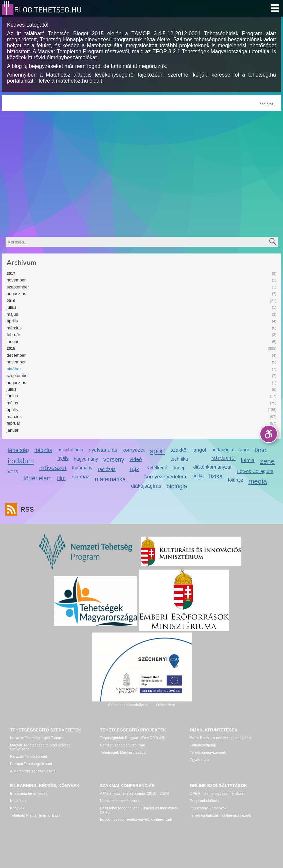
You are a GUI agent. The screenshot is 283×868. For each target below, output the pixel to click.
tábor (244, 450)
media (258, 481)
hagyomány (86, 459)
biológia (177, 486)
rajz (134, 469)
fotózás (43, 450)
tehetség (18, 450)
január (13, 342)
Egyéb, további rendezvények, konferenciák (136, 819)
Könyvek (17, 808)
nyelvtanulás (103, 450)
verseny (114, 460)
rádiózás (106, 469)
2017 (11, 273)
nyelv (63, 458)
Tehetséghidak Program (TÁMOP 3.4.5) (133, 738)
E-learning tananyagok (29, 793)
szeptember (18, 287)
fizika (216, 476)
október (14, 369)
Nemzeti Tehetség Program (122, 745)
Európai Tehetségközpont (31, 764)
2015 (11, 348)
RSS (26, 509)
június (12, 396)
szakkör (179, 450)
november (16, 280)
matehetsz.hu (72, 81)
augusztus (16, 294)
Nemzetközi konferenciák (121, 801)
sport (158, 451)
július (11, 307)
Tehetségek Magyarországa (123, 752)
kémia (248, 460)
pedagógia (222, 450)
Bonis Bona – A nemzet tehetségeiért (220, 738)
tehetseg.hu (262, 75)
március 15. (223, 458)
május (12, 314)
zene (267, 461)
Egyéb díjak (199, 760)
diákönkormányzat (212, 467)
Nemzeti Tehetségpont (28, 756)
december (16, 355)
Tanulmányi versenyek (208, 808)
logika (197, 476)
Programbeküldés (204, 801)
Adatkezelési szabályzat (128, 705)
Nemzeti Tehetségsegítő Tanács (36, 738)
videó (136, 459)
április (12, 321)
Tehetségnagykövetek (208, 752)
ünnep (179, 468)
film (61, 478)
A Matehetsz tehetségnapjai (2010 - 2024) (135, 793)
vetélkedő (157, 468)
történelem (37, 478)
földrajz (235, 480)
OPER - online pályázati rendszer (217, 793)
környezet (133, 450)
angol (200, 450)
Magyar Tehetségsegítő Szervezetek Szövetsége (40, 747)
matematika (110, 479)
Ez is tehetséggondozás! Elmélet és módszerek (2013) (139, 810)
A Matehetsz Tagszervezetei (33, 771)
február (13, 335)
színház (81, 476)
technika (179, 459)
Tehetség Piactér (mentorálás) (35, 815)
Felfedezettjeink (203, 745)
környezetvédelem (165, 476)
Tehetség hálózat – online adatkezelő (220, 815)
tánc (260, 450)
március (14, 328)
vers (13, 471)
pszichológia (70, 450)
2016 (11, 301)
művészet (53, 468)
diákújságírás (146, 486)
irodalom (21, 461)
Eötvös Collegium (255, 471)
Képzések (18, 801)
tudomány (82, 468)
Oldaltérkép (165, 705)
